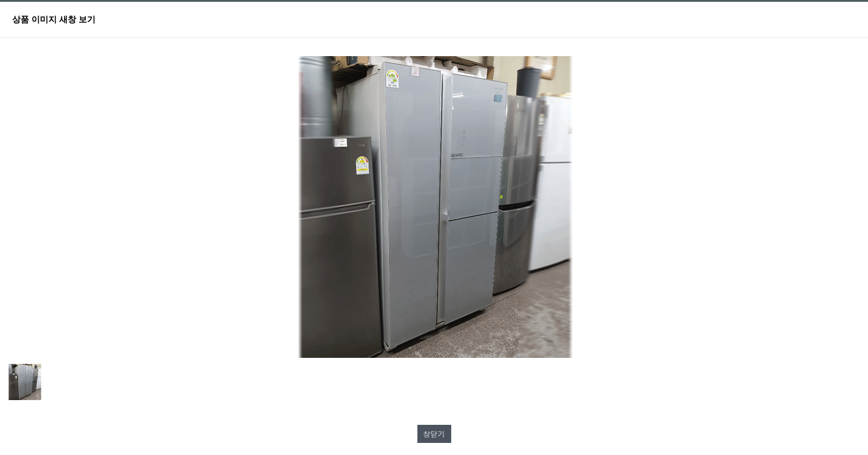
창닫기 (434, 434)
